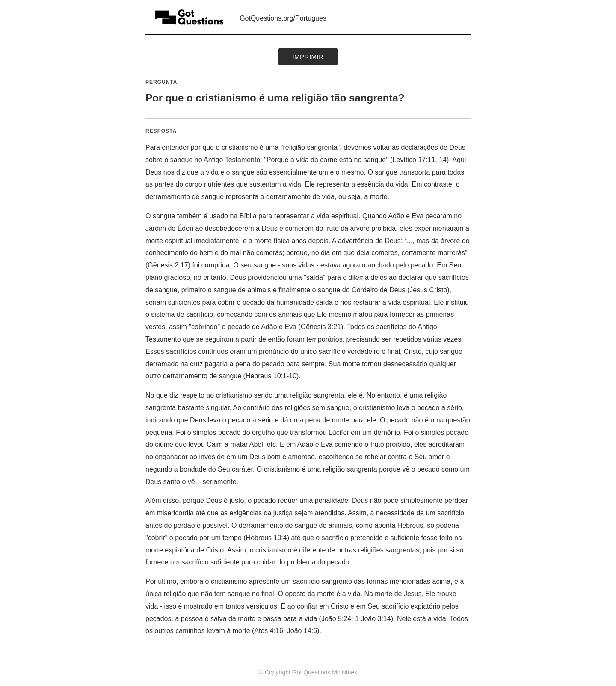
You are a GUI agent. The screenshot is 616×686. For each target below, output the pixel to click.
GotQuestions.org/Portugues (283, 18)
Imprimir (308, 57)
